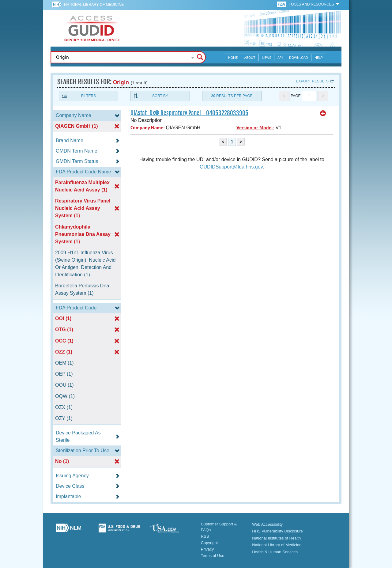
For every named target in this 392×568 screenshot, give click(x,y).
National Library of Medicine (94, 5)
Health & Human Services (275, 552)
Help (319, 57)
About (250, 57)
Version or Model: (255, 128)
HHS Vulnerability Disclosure (277, 531)
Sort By (160, 96)
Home (233, 57)
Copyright (209, 543)
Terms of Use (213, 556)
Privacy (207, 549)
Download (299, 57)
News (266, 57)
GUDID (92, 28)
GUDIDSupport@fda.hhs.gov (231, 167)
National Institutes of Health (276, 538)
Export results (312, 81)
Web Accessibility (267, 524)
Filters (89, 96)
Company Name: (147, 128)
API (280, 57)
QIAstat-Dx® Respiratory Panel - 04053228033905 (189, 113)
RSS (205, 536)
